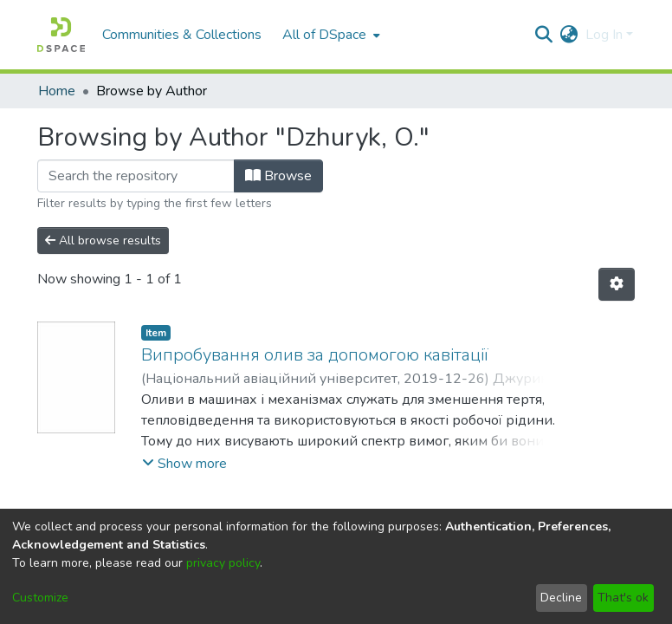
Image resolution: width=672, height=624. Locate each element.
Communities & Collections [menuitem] (182, 35)
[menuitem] (330, 35)
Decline (561, 598)
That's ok (623, 598)
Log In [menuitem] (604, 35)
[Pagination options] (617, 284)
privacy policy (223, 563)
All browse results (103, 240)
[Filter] (136, 176)
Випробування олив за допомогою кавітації (315, 355)
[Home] (61, 35)
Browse (278, 176)
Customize (40, 598)
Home (57, 91)
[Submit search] (544, 35)
